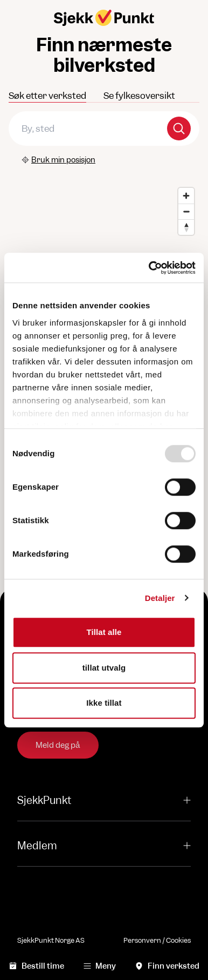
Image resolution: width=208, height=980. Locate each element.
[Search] (179, 129)
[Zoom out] (186, 211)
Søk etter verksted (47, 96)
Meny (100, 966)
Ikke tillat (104, 703)
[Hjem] (104, 18)
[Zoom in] (186, 196)
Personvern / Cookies (157, 940)
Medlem (104, 846)
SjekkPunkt (104, 800)
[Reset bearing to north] (186, 227)
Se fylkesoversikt (139, 96)
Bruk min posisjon (58, 160)
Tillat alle (104, 632)
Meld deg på (58, 745)
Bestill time (36, 966)
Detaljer (160, 598)
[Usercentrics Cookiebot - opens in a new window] (149, 268)
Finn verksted (167, 966)
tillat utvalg (104, 668)
